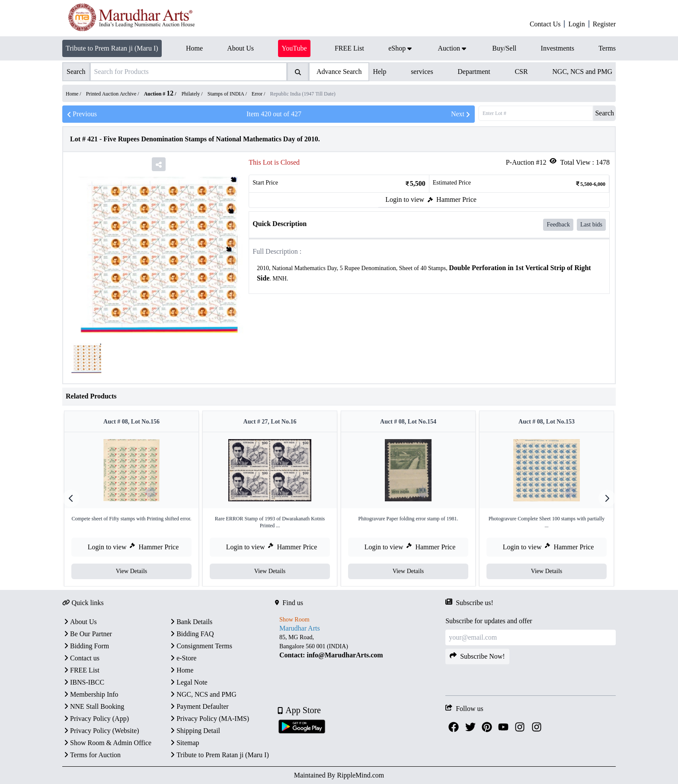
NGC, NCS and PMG (582, 72)
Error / (259, 94)
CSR (521, 72)
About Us (80, 622)
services (422, 72)
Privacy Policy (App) (96, 719)
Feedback (558, 225)
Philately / (193, 94)
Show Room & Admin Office (107, 743)
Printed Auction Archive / (113, 94)
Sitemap (184, 743)
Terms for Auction (91, 755)
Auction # (159, 94)
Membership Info (90, 694)
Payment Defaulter (198, 706)
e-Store (182, 658)
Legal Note (188, 682)
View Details (132, 571)
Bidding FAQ (191, 634)
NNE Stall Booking (93, 706)
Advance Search (339, 72)
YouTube (294, 48)
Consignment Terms (200, 646)
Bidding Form (86, 646)
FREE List (81, 670)
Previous (81, 114)
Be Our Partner (87, 634)
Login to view (405, 199)
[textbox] (429, 273)
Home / (74, 94)
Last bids (591, 225)
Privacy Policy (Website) (101, 731)
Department (474, 72)
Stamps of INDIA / (228, 94)
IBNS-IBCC (83, 682)
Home (181, 670)
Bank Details (190, 622)
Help (379, 72)
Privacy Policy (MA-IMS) (209, 719)
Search (604, 113)
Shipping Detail (194, 731)
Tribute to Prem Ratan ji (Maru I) (112, 48)
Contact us (81, 658)
